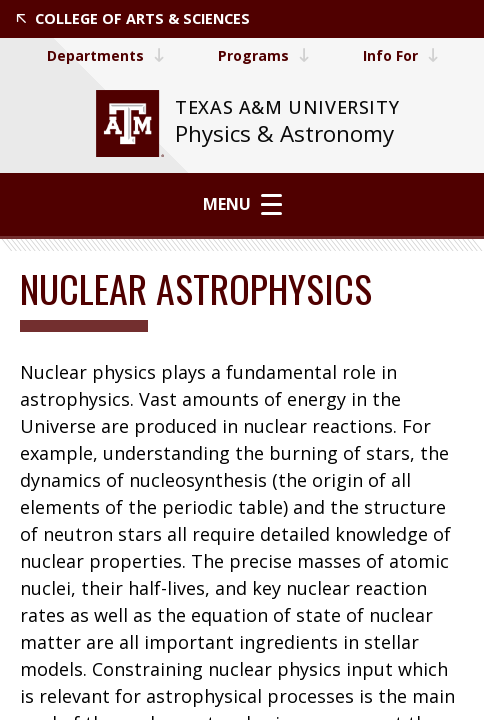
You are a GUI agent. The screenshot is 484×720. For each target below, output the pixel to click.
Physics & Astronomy (284, 133)
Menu (242, 204)
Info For (401, 55)
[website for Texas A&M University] (130, 123)
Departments (104, 55)
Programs (263, 55)
